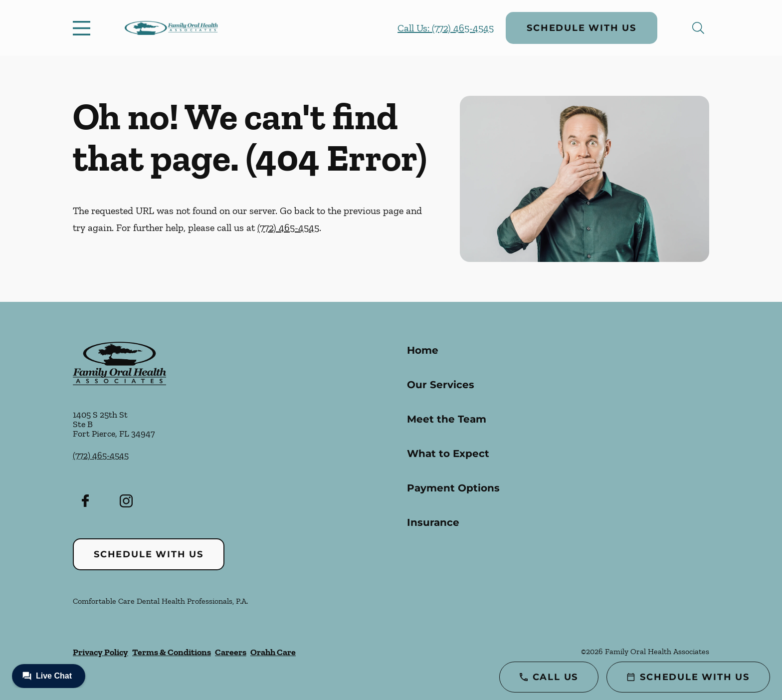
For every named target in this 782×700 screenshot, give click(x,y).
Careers (231, 652)
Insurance (433, 522)
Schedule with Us (582, 28)
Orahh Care (273, 652)
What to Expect (448, 454)
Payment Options (453, 488)
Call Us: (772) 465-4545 (446, 28)
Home (423, 350)
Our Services (441, 385)
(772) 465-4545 (288, 228)
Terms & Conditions (172, 652)
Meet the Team (447, 419)
